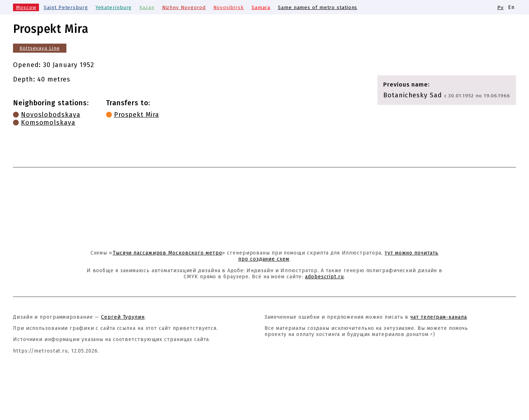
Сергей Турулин (123, 317)
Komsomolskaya (48, 123)
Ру (500, 7)
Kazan (146, 7)
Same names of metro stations (316, 7)
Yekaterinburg (113, 7)
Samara (260, 7)
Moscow (26, 7)
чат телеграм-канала (438, 317)
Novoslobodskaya (51, 115)
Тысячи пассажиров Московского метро (167, 253)
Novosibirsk (228, 7)
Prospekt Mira (137, 115)
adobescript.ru (324, 277)
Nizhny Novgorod (183, 7)
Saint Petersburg (65, 7)
